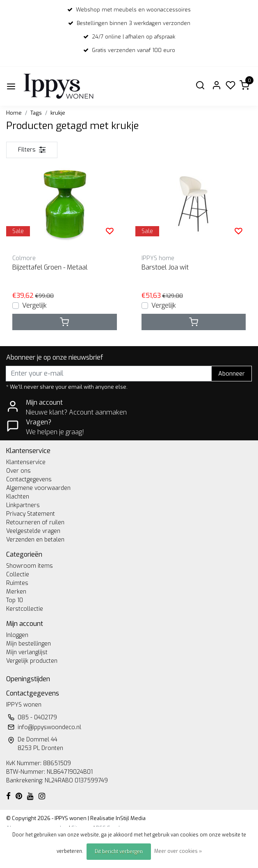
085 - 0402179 (37, 717)
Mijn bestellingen (29, 644)
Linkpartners (23, 505)
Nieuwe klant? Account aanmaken (76, 412)
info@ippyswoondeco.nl (49, 727)
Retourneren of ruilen (35, 522)
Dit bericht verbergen (119, 852)
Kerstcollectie (25, 609)
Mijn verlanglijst (27, 652)
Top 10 (15, 600)
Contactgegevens (29, 479)
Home (14, 113)
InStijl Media (130, 818)
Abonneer (232, 374)
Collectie (18, 575)
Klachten (18, 497)
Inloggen (17, 635)
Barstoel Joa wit (165, 267)
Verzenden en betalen (35, 540)
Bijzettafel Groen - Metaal (50, 267)
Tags (36, 113)
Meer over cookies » (178, 851)
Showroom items (30, 566)
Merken (16, 592)
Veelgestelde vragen (33, 531)
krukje (58, 113)
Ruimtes (17, 583)
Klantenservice (26, 462)
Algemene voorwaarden (38, 488)
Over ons (18, 471)
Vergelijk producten (32, 661)
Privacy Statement (31, 514)
